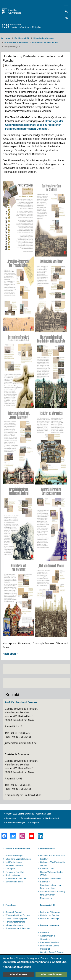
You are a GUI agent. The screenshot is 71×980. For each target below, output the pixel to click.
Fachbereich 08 (22, 38)
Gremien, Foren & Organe (52, 952)
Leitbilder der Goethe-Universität (50, 947)
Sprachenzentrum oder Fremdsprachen (51, 887)
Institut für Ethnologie (50, 919)
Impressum (11, 818)
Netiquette (35, 823)
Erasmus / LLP (47, 869)
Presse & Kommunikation (18, 849)
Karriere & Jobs (13, 875)
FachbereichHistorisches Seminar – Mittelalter (26, 26)
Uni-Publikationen (14, 862)
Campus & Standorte (50, 942)
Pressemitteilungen (14, 856)
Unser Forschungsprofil (16, 919)
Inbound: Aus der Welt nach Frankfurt (53, 857)
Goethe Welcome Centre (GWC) (51, 874)
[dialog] (35, 967)
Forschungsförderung (15, 922)
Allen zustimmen (51, 974)
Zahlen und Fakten (14, 882)
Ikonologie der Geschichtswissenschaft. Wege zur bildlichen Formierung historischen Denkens (34, 125)
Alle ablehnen (18, 974)
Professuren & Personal (16, 42)
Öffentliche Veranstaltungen (18, 859)
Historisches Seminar (44, 38)
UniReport (10, 869)
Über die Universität (50, 926)
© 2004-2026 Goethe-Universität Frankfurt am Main (29, 814)
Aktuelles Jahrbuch (14, 865)
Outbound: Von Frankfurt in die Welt (52, 864)
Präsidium (45, 933)
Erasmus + (45, 882)
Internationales (47, 849)
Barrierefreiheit (52, 818)
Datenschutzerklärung (31, 818)
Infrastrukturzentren (14, 925)
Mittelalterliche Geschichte (45, 42)
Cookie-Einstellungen (16, 823)
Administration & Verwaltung (48, 937)
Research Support (14, 912)
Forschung (11, 905)
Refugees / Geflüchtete (51, 879)
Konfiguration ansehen (17, 967)
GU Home (6, 38)
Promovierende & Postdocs (18, 928)
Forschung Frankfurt (15, 872)
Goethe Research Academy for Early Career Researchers (53, 895)
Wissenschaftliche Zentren (18, 915)
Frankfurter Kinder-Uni (16, 879)
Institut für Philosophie (50, 912)
